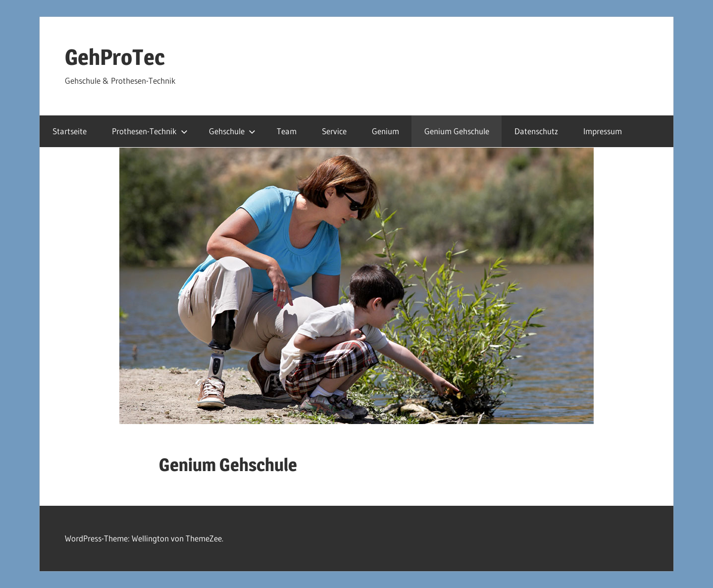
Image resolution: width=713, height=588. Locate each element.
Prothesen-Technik (150, 131)
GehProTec (115, 57)
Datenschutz (536, 131)
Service (334, 131)
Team (287, 131)
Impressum (603, 131)
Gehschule (232, 131)
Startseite (70, 131)
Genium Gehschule (457, 131)
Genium (385, 131)
